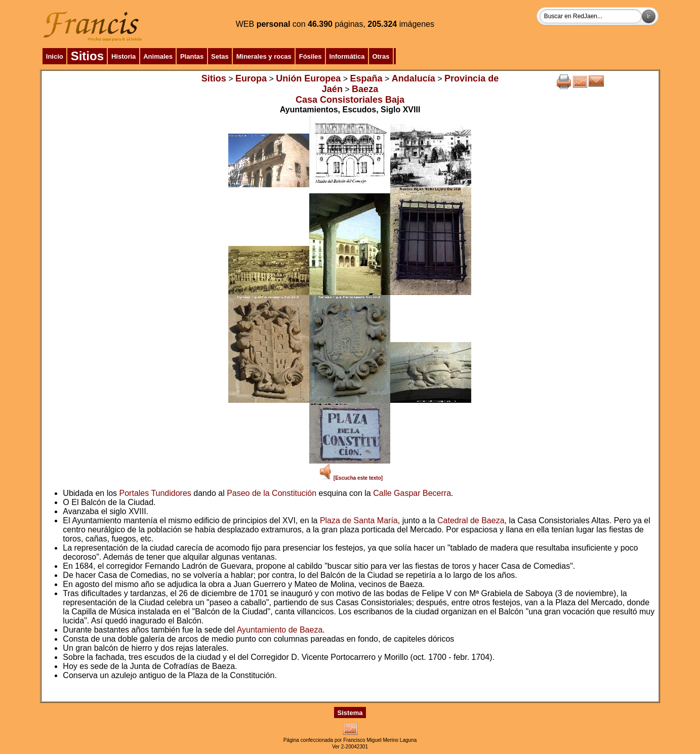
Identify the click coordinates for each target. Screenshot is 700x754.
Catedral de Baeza (471, 520)
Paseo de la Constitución (272, 493)
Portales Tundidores (155, 493)
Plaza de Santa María (359, 520)
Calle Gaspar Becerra (412, 493)
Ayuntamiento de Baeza (280, 630)
